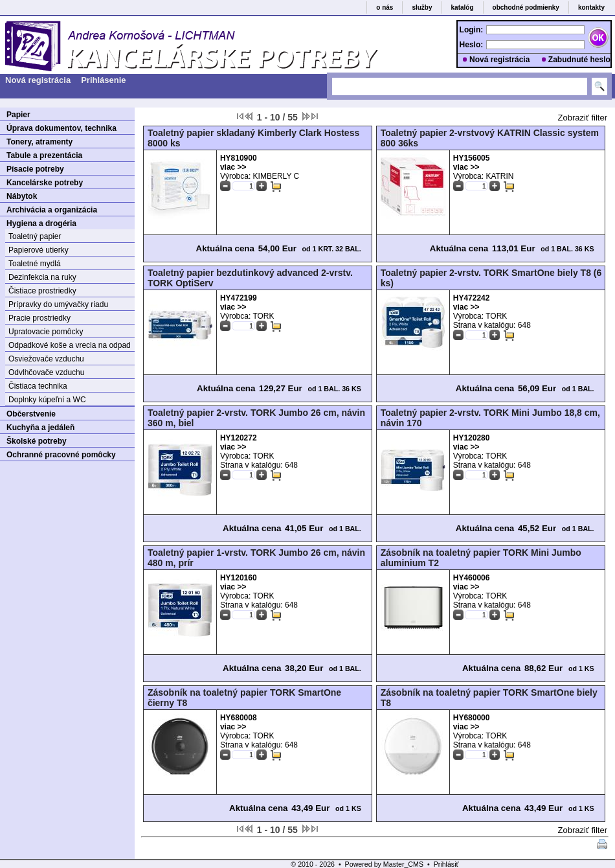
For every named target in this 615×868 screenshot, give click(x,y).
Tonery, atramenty (39, 142)
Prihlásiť (446, 864)
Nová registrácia (499, 60)
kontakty (591, 7)
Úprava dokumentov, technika (61, 128)
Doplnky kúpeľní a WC (47, 400)
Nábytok (22, 196)
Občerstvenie (31, 414)
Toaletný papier (35, 236)
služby (422, 7)
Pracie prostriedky (39, 318)
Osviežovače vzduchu (46, 359)
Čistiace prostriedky (42, 291)
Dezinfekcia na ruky (42, 277)
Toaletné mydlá (35, 264)
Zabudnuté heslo (579, 60)
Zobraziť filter (583, 118)
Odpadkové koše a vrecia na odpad (70, 345)
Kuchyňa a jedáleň (40, 428)
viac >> (233, 167)
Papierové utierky (39, 250)
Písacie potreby (35, 169)
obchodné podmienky (526, 7)
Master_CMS (403, 864)
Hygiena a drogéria (41, 223)
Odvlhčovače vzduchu (46, 372)
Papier (18, 115)
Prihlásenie (103, 80)
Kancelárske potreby (45, 183)
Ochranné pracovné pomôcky (61, 455)
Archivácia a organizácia (52, 210)
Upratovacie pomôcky (46, 332)
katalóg (463, 7)
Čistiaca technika (38, 386)
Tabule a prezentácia (44, 155)
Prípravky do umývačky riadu (58, 304)
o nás (385, 7)
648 (524, 325)
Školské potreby (37, 441)
